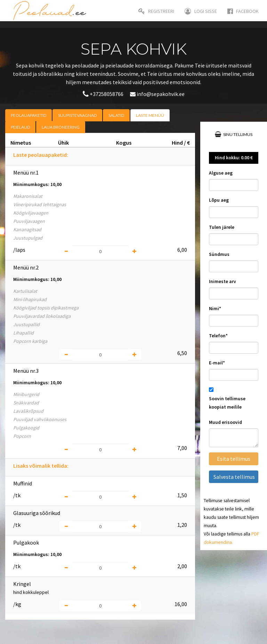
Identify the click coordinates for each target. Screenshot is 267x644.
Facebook (243, 11)
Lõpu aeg (219, 200)
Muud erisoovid (225, 422)
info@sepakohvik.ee (157, 94)
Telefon (218, 336)
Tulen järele (222, 227)
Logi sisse (201, 11)
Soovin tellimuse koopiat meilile (227, 403)
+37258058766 (104, 94)
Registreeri (156, 11)
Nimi (215, 309)
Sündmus (219, 254)
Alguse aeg (221, 173)
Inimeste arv (222, 281)
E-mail (217, 363)
